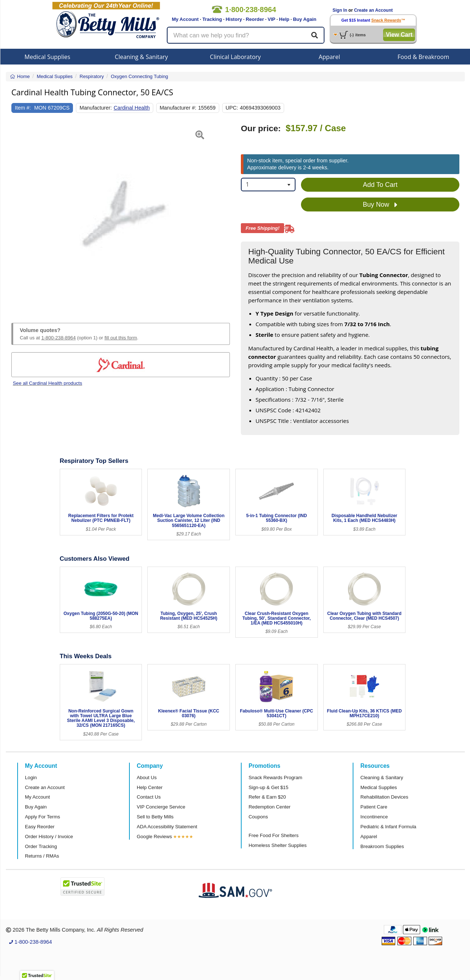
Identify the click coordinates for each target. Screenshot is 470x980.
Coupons (258, 817)
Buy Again (305, 19)
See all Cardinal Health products (47, 383)
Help (284, 19)
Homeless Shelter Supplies (278, 845)
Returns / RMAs (42, 856)
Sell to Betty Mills (155, 817)
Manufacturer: (96, 108)
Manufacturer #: (178, 108)
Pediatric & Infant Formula (388, 827)
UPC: (232, 108)
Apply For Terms (43, 817)
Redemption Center (269, 807)
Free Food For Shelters (273, 835)
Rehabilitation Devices (384, 797)
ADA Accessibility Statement (167, 827)
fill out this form (121, 338)
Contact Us (149, 797)
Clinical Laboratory (236, 57)
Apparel (329, 57)
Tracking (212, 19)
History (234, 19)
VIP (271, 19)
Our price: (261, 128)
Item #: (23, 108)
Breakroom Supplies (382, 846)
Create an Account (374, 10)
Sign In (340, 10)
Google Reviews (154, 837)
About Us (147, 778)
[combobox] (268, 185)
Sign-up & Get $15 (269, 787)
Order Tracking (41, 846)
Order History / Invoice (49, 837)
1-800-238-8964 (59, 338)
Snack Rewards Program (276, 778)
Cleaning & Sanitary (141, 57)
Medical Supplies (47, 57)
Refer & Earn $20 (267, 797)
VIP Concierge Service (161, 807)
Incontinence (374, 817)
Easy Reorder (40, 827)
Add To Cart (380, 185)
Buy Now (380, 205)
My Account (185, 19)
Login (31, 778)
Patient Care (374, 807)
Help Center (150, 787)
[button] (19, 215)
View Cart (399, 35)
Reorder (255, 19)
